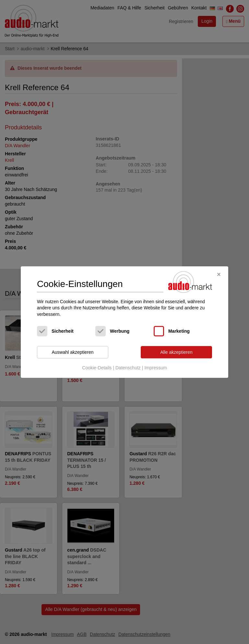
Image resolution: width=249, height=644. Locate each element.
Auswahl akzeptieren (72, 352)
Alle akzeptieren (176, 352)
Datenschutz (128, 368)
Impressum (155, 368)
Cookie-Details (97, 368)
